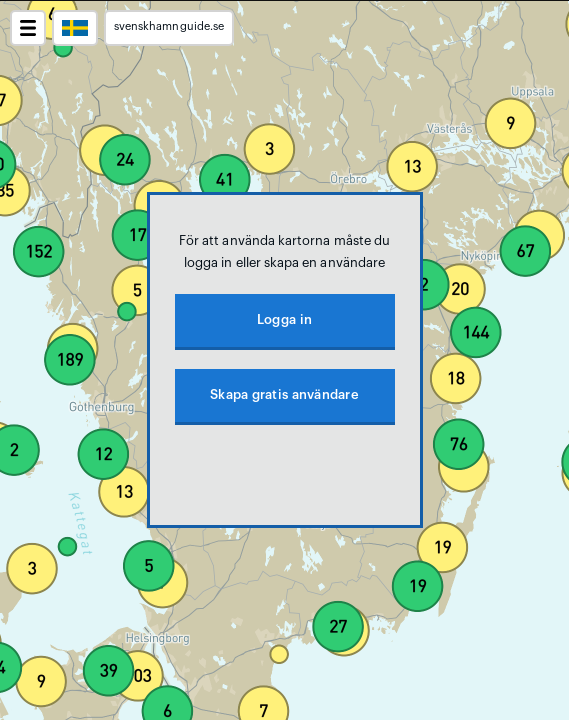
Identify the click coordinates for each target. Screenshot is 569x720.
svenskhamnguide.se (169, 26)
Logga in (284, 319)
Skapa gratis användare (284, 394)
